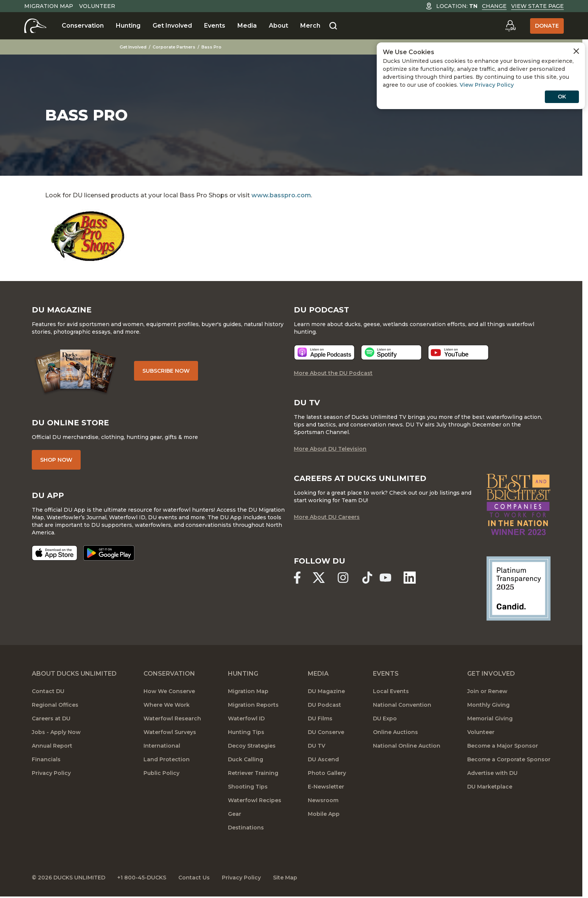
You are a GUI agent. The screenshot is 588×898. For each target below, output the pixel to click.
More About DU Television (330, 449)
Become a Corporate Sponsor (509, 759)
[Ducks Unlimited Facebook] (297, 578)
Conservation (83, 26)
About (278, 26)
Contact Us (194, 878)
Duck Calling (246, 759)
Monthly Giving (488, 705)
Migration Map (49, 6)
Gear (235, 814)
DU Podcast (324, 705)
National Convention (402, 705)
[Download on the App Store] (55, 553)
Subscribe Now (166, 371)
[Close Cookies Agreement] (576, 51)
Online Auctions (395, 732)
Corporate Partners (174, 47)
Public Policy (161, 773)
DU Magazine (326, 691)
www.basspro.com (281, 195)
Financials (46, 759)
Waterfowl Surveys (170, 732)
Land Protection (167, 759)
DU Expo (385, 718)
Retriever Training (253, 773)
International (162, 746)
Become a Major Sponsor (503, 746)
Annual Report (52, 746)
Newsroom (323, 800)
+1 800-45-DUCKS (142, 878)
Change (494, 6)
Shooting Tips (248, 787)
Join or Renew (487, 691)
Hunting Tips (246, 732)
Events (215, 26)
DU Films (320, 718)
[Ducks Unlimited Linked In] (410, 578)
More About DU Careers (327, 517)
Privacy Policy (51, 773)
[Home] (35, 26)
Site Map (285, 878)
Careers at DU (51, 718)
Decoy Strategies (252, 746)
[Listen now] (324, 352)
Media (247, 26)
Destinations (246, 828)
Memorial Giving (490, 718)
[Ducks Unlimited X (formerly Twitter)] (319, 578)
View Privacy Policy (487, 85)
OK (562, 97)
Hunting (128, 26)
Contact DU (48, 691)
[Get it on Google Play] (109, 553)
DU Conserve (326, 732)
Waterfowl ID (246, 718)
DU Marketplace (490, 787)
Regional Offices (55, 705)
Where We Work (167, 705)
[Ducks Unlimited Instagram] (343, 578)
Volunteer (97, 6)
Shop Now (56, 460)
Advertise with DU (492, 773)
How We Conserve (169, 691)
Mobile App (324, 814)
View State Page (537, 6)
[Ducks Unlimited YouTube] (385, 578)
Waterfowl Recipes (255, 800)
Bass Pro (211, 47)
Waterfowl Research (172, 718)
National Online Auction (407, 746)
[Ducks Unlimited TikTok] (367, 578)
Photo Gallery (327, 773)
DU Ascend (323, 759)
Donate (547, 26)
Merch (310, 26)
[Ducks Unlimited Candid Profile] (519, 588)
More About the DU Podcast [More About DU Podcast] (333, 373)
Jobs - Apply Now (56, 732)
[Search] (333, 26)
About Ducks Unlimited (74, 674)
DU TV (317, 746)
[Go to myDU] (510, 26)
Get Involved (172, 26)
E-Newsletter (326, 787)
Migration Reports (253, 705)
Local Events (391, 691)
